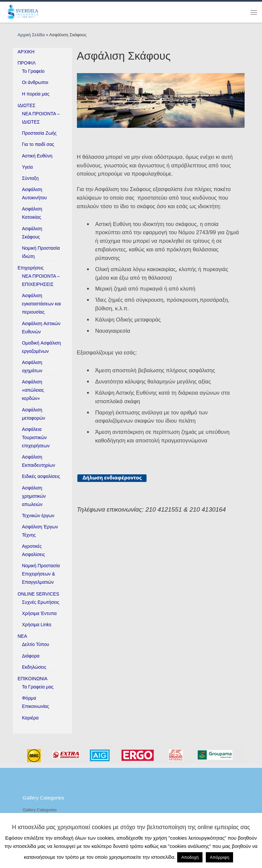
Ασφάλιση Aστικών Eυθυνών (41, 328)
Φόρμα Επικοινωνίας (36, 702)
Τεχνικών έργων (38, 516)
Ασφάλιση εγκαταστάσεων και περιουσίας (41, 304)
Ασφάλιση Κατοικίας (32, 213)
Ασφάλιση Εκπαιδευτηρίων (39, 461)
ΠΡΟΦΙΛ (27, 63)
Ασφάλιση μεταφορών (34, 414)
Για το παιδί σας (38, 144)
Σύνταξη (30, 178)
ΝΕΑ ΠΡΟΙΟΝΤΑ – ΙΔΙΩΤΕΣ (41, 118)
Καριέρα (30, 718)
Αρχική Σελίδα (32, 35)
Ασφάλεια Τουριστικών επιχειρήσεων (36, 437)
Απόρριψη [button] (219, 857)
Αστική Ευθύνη (37, 156)
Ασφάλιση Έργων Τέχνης (40, 531)
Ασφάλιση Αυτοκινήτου (35, 194)
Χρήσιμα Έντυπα (39, 613)
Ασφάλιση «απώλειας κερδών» (33, 390)
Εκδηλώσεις (34, 667)
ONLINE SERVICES (39, 594)
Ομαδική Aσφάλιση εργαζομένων (41, 347)
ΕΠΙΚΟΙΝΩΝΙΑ (33, 679)
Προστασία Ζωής (39, 133)
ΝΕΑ (23, 636)
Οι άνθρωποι (35, 82)
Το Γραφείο (33, 71)
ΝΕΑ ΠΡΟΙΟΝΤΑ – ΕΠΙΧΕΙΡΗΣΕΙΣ (41, 280)
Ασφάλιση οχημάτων (32, 366)
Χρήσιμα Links (37, 625)
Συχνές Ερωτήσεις (41, 602)
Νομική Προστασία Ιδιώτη (41, 252)
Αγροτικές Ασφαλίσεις (34, 550)
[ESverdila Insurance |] (24, 11)
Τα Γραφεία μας (38, 687)
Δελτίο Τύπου (36, 644)
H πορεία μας (36, 94)
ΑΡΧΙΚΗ (26, 52)
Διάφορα (31, 656)
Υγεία (27, 167)
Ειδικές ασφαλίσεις (41, 476)
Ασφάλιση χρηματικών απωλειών (34, 496)
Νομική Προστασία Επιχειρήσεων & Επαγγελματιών (41, 574)
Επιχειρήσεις (31, 268)
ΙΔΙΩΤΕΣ (27, 105)
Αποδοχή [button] (190, 857)
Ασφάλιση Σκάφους (32, 233)
